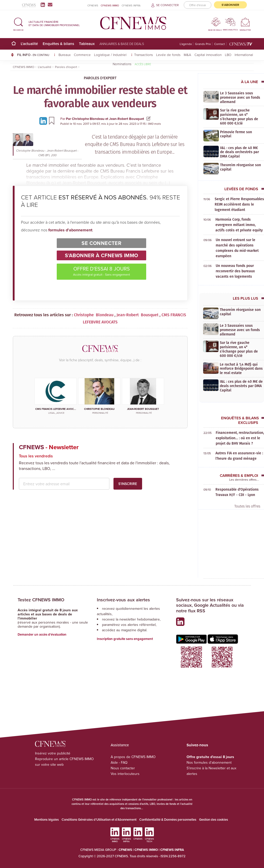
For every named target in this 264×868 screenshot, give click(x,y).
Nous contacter (123, 768)
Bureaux (65, 55)
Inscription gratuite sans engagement (125, 639)
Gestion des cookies (214, 820)
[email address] (64, 484)
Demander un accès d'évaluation (42, 634)
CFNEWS (93, 5)
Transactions (144, 55)
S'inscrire (128, 484)
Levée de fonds (168, 55)
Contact (220, 44)
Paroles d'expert (100, 78)
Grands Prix (203, 44)
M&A (187, 55)
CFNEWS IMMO (110, 5)
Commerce (82, 55)
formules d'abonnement (70, 230)
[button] (18, 23)
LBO (228, 55)
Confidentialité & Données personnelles (168, 820)
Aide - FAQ (119, 762)
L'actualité (29, 44)
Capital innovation (208, 55)
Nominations (122, 64)
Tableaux (87, 44)
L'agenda (186, 44)
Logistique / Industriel (111, 55)
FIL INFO (36, 55)
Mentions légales (47, 820)
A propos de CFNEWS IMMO (133, 757)
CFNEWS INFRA (131, 5)
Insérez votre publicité (53, 753)
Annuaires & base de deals (122, 44)
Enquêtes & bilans (58, 44)
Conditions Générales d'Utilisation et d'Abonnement (99, 820)
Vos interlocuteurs (125, 774)
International (244, 55)
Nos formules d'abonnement (209, 762)
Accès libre (143, 64)
